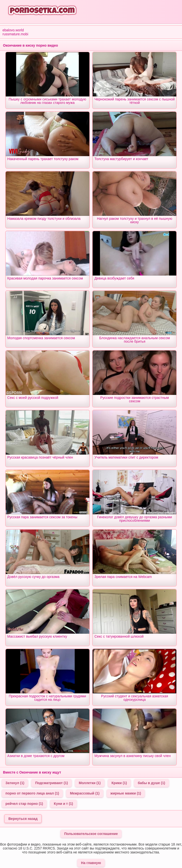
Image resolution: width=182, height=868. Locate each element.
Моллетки (90, 783)
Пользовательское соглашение (91, 834)
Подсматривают (51, 783)
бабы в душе (152, 783)
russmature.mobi (15, 34)
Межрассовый (85, 793)
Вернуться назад (23, 819)
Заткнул (15, 783)
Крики (119, 783)
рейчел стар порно (24, 804)
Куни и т (63, 804)
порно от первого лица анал (32, 793)
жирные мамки (126, 793)
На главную (91, 863)
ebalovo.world (13, 30)
